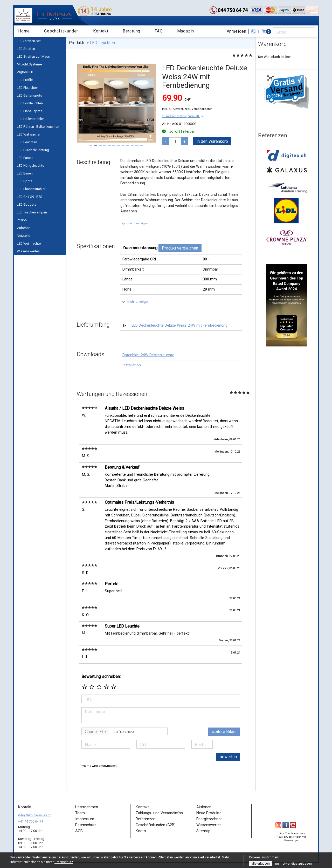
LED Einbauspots (30, 111)
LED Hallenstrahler (30, 119)
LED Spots (25, 181)
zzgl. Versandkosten (198, 109)
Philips (22, 220)
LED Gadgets (27, 204)
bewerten (228, 757)
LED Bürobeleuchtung (33, 150)
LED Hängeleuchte (30, 166)
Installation (132, 365)
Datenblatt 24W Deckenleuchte (148, 355)
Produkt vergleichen (180, 248)
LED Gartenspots (29, 95)
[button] (183, 116)
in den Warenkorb (212, 141)
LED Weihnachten (30, 243)
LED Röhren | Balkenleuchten (38, 127)
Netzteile (23, 236)
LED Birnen (25, 173)
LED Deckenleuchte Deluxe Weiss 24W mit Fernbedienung (179, 325)
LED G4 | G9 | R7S (30, 197)
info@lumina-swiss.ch (35, 815)
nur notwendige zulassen (293, 864)
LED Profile (25, 80)
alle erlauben (261, 864)
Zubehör (23, 228)
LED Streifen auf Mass (33, 56)
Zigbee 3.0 (25, 72)
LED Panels (25, 158)
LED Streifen (26, 49)
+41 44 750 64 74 (31, 821)
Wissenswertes (28, 251)
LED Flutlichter (27, 88)
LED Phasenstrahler (31, 189)
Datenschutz (64, 862)
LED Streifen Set (29, 41)
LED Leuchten (27, 142)
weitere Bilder (224, 732)
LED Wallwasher (29, 134)
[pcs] (175, 141)
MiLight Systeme (29, 64)
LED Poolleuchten (30, 103)
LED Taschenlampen (32, 212)
